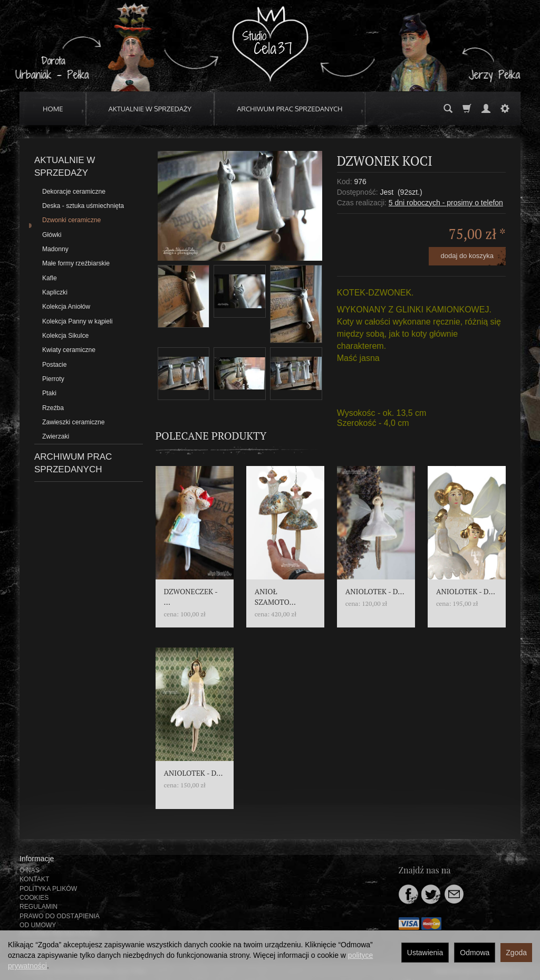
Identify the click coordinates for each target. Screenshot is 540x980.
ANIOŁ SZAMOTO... (275, 597)
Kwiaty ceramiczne (69, 350)
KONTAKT (34, 879)
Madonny (55, 249)
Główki (52, 235)
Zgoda (516, 953)
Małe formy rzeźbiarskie (76, 263)
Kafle (50, 278)
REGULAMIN (38, 907)
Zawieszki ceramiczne (74, 422)
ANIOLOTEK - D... (375, 591)
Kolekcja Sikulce (65, 336)
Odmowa (475, 953)
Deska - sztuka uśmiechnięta (83, 206)
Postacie (55, 365)
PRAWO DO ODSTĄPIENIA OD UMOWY (59, 921)
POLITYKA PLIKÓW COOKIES (48, 893)
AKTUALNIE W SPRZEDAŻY (150, 109)
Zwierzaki (56, 436)
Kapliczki (55, 292)
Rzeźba (53, 408)
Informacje (37, 859)
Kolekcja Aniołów (66, 307)
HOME (53, 109)
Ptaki (49, 393)
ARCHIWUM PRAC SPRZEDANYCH (290, 109)
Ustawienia (425, 953)
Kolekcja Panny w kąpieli (77, 321)
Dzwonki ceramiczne (71, 220)
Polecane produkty (211, 436)
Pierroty (53, 379)
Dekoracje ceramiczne (74, 192)
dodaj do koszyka (467, 256)
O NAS (30, 870)
